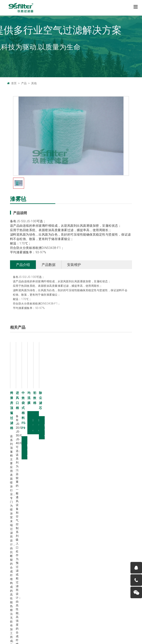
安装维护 (74, 265)
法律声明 (62, 620)
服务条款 (91, 620)
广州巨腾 (29, 610)
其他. (34, 83)
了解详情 (21, 467)
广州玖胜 (43, 610)
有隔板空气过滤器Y (86, 521)
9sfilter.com (60, 626)
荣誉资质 (13, 525)
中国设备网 (59, 610)
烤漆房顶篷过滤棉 (22, 393)
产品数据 (49, 265)
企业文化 (13, 512)
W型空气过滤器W (85, 525)
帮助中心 (77, 620)
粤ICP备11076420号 (108, 626)
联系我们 (48, 620)
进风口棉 (80, 393)
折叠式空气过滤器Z (86, 512)
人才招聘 (13, 521)
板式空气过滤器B (84, 508)
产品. (24, 83)
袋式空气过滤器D (84, 516)
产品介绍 (23, 265)
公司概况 (13, 508)
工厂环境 (13, 516)
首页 (14, 83)
